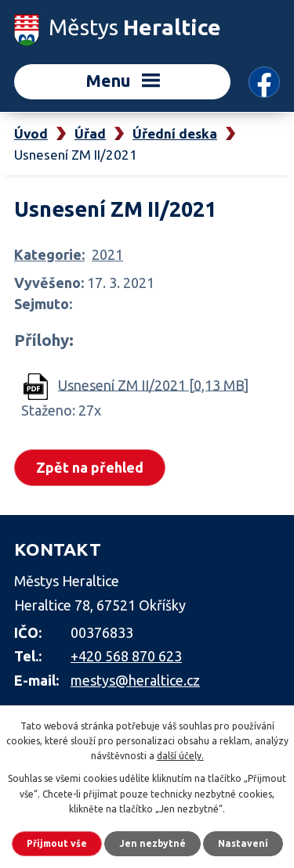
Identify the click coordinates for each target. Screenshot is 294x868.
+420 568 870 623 (126, 656)
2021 (107, 254)
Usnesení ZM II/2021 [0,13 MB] (153, 384)
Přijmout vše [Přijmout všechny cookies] (57, 843)
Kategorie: (49, 254)
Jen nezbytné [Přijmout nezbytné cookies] (152, 843)
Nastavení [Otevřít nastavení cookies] (243, 843)
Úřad (90, 133)
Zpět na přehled (90, 467)
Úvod (31, 133)
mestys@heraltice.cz (135, 680)
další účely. (180, 756)
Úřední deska (175, 133)
